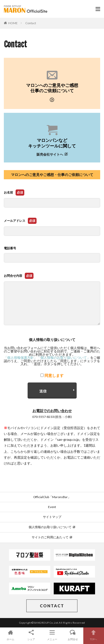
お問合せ (73, 635)
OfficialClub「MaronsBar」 (52, 497)
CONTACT (52, 606)
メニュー (52, 635)
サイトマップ (52, 517)
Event (52, 507)
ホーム (10, 635)
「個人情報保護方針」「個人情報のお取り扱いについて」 (47, 358)
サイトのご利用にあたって (52, 537)
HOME (13, 23)
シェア (31, 635)
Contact (31, 23)
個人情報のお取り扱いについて (52, 527)
